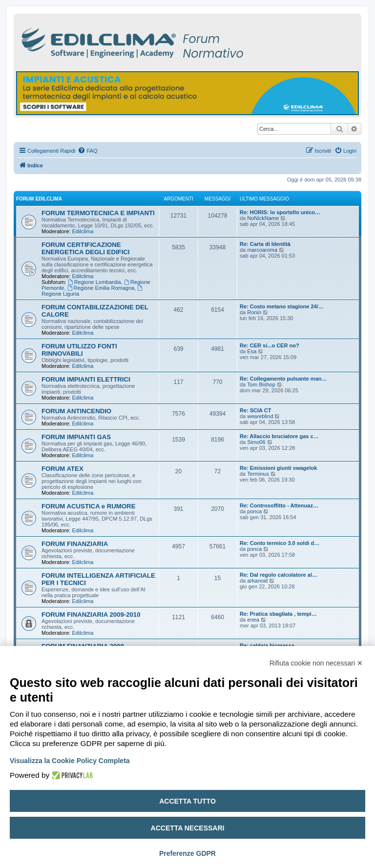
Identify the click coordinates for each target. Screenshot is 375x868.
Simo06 (256, 442)
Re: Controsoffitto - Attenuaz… (279, 505)
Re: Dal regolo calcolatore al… (279, 575)
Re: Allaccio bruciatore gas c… (279, 436)
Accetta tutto (187, 801)
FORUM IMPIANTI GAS (76, 437)
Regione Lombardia (94, 282)
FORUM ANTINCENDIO (76, 411)
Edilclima (83, 231)
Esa (252, 351)
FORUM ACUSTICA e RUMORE (88, 506)
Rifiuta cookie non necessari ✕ (316, 663)
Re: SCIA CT (255, 410)
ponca (254, 511)
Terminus (258, 474)
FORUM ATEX (62, 469)
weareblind (260, 416)
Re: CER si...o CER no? (270, 345)
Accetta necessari (188, 828)
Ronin (254, 312)
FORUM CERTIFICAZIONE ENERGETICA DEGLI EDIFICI (85, 248)
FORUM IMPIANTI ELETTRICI (86, 379)
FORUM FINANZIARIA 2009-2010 (91, 615)
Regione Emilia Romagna (101, 288)
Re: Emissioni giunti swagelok (278, 468)
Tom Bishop (261, 384)
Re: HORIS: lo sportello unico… (280, 212)
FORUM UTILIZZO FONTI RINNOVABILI (79, 350)
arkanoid (257, 581)
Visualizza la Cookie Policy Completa (70, 761)
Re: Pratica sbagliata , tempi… (278, 614)
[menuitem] (87, 151)
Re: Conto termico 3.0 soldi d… (280, 543)
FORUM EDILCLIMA (39, 199)
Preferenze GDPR (187, 853)
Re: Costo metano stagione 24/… (282, 306)
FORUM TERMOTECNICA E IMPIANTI (98, 213)
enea (253, 620)
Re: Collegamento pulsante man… (283, 379)
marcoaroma (262, 250)
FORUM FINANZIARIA (75, 544)
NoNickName (263, 218)
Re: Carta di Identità (265, 244)
